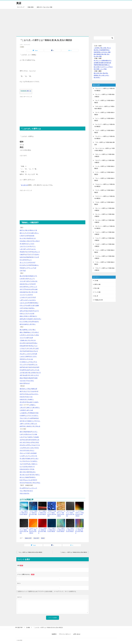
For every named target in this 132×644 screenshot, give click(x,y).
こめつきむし (36, 407)
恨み (104, 73)
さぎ (34, 297)
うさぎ (26, 236)
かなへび (30, 442)
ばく (33, 257)
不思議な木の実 (99, 300)
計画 (99, 63)
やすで (35, 480)
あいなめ (22, 330)
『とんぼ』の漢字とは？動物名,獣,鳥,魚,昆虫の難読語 (79, 531)
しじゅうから (32, 300)
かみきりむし (24, 399)
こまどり (30, 297)
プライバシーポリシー (65, 634)
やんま (38, 426)
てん (29, 254)
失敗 (107, 63)
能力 (100, 54)
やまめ (35, 378)
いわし (32, 335)
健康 (104, 50)
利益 (105, 69)
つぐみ (32, 305)
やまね (22, 268)
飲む (103, 54)
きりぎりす (24, 185)
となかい (37, 254)
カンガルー (36, 241)
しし (34, 246)
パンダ (37, 257)
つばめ (37, 305)
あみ (26, 432)
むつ (30, 375)
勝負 (100, 65)
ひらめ (22, 370)
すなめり (22, 252)
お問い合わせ (77, 634)
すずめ (30, 303)
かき (29, 440)
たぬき (22, 254)
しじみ (22, 456)
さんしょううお (25, 453)
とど (32, 254)
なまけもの (23, 257)
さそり (22, 450)
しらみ (31, 410)
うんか (33, 391)
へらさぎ (32, 313)
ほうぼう (26, 373)
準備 (95, 65)
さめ (27, 351)
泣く (108, 75)
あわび (30, 432)
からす (31, 289)
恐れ (107, 73)
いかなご (36, 332)
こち (27, 348)
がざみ (33, 440)
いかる (22, 279)
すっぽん (22, 458)
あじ (34, 330)
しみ (27, 410)
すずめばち (32, 413)
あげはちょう (24, 389)
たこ (21, 461)
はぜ (21, 367)
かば (28, 238)
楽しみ (105, 75)
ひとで (29, 469)
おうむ (35, 281)
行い (110, 60)
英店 (19, 3)
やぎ (30, 265)
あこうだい (29, 330)
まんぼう (26, 375)
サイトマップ (21, 7)
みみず (28, 477)
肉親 (109, 52)
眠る (95, 54)
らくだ (26, 268)
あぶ (30, 389)
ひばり (31, 311)
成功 (103, 65)
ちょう (26, 415)
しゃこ (26, 456)
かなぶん (28, 394)
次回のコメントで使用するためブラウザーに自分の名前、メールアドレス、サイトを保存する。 (48, 591)
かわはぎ (22, 346)
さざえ (37, 448)
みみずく (31, 319)
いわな (37, 335)
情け (95, 77)
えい (30, 340)
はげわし (32, 308)
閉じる (29, 91)
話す (108, 54)
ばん (27, 311)
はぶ (27, 466)
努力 (95, 69)
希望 (95, 75)
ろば (24, 270)
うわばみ (36, 437)
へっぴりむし (27, 424)
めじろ (28, 321)
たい (26, 359)
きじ (30, 292)
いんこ (31, 279)
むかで (22, 480)
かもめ (35, 289)
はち (21, 421)
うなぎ (31, 338)
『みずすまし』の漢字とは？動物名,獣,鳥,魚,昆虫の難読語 (61, 514)
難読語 (43, 538)
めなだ (22, 378)
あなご (22, 332)
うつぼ (26, 338)
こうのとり (23, 297)
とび (21, 308)
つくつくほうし (34, 415)
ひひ (26, 260)
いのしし (36, 233)
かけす (34, 284)
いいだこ (35, 432)
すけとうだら (32, 356)
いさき (22, 335)
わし (34, 324)
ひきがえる (23, 469)
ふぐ (35, 370)
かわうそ (30, 241)
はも (35, 367)
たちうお (30, 359)
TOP (20, 627)
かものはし (23, 241)
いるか (22, 236)
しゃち (28, 249)
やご (34, 426)
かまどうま (29, 397)
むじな (22, 265)
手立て (111, 67)
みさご (35, 316)
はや (38, 367)
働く (106, 54)
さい (31, 246)
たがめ (22, 415)
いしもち (27, 335)
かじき (22, 343)
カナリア (22, 289)
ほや (28, 472)
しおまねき (33, 453)
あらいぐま (34, 230)
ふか (32, 370)
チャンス (107, 67)
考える (109, 48)
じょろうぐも (33, 456)
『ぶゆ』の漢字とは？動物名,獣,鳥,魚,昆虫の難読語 (24, 513)
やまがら (36, 321)
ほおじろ (22, 316)
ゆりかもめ (23, 324)
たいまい (36, 458)
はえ (38, 418)
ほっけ (31, 373)
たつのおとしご (25, 362)
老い (99, 48)
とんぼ (30, 418)
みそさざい (38, 319)
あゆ (26, 332)
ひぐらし (38, 421)
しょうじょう (33, 488)
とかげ (25, 464)
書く (106, 48)
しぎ (21, 300)
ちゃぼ (28, 305)
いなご (25, 391)
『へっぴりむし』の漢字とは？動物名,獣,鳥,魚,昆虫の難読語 (79, 514)
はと (27, 308)
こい (36, 346)
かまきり (22, 397)
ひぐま (22, 260)
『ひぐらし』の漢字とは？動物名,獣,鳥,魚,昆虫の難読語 (24, 531)
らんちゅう (23, 381)
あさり (22, 432)
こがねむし (32, 405)
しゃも (25, 300)
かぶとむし (35, 394)
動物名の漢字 (28, 538)
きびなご (32, 346)
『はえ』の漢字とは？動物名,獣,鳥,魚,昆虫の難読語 (61, 530)
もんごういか (28, 480)
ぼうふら (34, 424)
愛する (96, 73)
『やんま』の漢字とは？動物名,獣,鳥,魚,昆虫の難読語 (33, 514)
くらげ (22, 448)
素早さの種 (97, 284)
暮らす (98, 50)
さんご (32, 450)
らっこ (31, 268)
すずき (22, 359)
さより (36, 351)
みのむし (30, 426)
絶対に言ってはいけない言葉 (45, 7)
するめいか (29, 458)
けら (21, 405)
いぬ (32, 233)
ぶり (21, 373)
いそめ (35, 434)
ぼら (35, 373)
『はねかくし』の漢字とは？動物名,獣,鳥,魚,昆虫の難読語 (33, 531)
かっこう (34, 287)
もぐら (26, 265)
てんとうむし (24, 418)
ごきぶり (22, 407)
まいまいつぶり (25, 475)
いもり (22, 437)
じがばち (22, 410)
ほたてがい (23, 472)
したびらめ (34, 354)
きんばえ (30, 402)
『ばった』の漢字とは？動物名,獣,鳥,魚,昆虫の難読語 (42, 531)
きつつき (35, 292)
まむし (38, 475)
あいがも (22, 276)
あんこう (30, 332)
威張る (107, 60)
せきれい (36, 303)
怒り (99, 73)
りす (21, 270)
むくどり (22, 321)
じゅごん (33, 249)
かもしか (33, 238)
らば (35, 268)
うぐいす (22, 281)
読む (98, 56)
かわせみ (22, 292)
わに (39, 483)
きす (27, 346)
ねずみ (29, 257)
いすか (26, 279)
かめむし (31, 399)
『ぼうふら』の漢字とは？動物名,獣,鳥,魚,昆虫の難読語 (70, 514)
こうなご (22, 348)
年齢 (98, 54)
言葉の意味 (31, 7)
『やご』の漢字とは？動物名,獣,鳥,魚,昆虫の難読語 (42, 513)
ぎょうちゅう (32, 445)
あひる (28, 276)
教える (102, 48)
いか (21, 434)
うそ (32, 281)
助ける (96, 67)
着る (95, 50)
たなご (32, 362)
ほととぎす (29, 316)
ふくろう (26, 313)
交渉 (105, 63)
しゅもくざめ (24, 356)
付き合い (105, 52)
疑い (102, 73)
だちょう (22, 305)
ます (21, 375)
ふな (38, 370)
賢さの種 (97, 288)
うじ (29, 391)
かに (34, 442)
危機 (96, 63)
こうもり (32, 244)
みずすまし (23, 426)
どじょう (22, 364)
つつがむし (34, 461)
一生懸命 (103, 60)
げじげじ (27, 448)
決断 (102, 63)
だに (24, 461)
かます (31, 343)
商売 (98, 65)
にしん (35, 364)
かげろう (22, 394)
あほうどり (34, 276)
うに (26, 437)
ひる (33, 469)
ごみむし (28, 407)
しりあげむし (24, 413)
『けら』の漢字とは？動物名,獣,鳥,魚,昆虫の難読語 (30, 552)
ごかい (32, 448)
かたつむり (23, 442)
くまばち (36, 402)
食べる (101, 52)
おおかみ (32, 236)
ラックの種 (97, 292)
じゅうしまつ (24, 303)
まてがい (33, 475)
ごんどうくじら (25, 246)
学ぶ (95, 56)
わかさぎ (22, 383)
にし (21, 466)
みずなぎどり (24, 319)
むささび (33, 262)
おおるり (22, 284)
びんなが (27, 370)
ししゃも (27, 354)
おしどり (28, 284)
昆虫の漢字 (36, 538)
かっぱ (22, 488)
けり (32, 295)
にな (24, 466)
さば (24, 351)
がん (27, 292)
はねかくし (31, 421)
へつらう (102, 69)
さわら (31, 351)
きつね (22, 244)
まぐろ (39, 373)
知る (108, 50)
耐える (108, 65)
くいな (28, 295)
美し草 (96, 296)
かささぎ (22, 287)
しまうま (22, 249)
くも (39, 445)
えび (21, 440)
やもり (35, 483)
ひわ (21, 313)
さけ (21, 351)
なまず (31, 364)
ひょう (30, 260)
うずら (28, 281)
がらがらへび (24, 445)
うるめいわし (24, 340)
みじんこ (22, 477)
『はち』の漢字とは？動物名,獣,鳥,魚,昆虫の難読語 (52, 530)
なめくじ (35, 464)
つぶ (21, 464)
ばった (25, 421)
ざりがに (27, 450)
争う (95, 60)
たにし (28, 461)
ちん (26, 254)
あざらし (22, 230)
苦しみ (101, 75)
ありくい (22, 233)
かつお (26, 343)
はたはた (26, 367)
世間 (98, 52)
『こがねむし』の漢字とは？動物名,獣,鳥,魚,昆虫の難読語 (73, 552)
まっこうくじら (25, 262)
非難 (98, 69)
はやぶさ (22, 311)
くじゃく (22, 295)
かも (27, 289)
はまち (31, 367)
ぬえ (26, 491)
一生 (95, 48)
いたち (28, 233)
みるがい (33, 477)
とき (24, 308)
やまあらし (35, 265)
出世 (110, 63)
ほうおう (30, 491)
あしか (28, 230)
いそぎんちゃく (28, 434)
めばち (26, 378)
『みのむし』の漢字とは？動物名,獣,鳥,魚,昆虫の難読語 (52, 514)
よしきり (30, 324)
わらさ (28, 383)
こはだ (37, 348)
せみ (37, 413)
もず (32, 321)
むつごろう (35, 375)
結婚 (102, 50)
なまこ (30, 464)
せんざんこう (36, 252)
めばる (31, 378)
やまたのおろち (25, 493)
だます (102, 67)
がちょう (28, 287)
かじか (34, 340)
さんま (22, 354)
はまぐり (32, 466)
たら (36, 362)
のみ (34, 418)
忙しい (98, 60)
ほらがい (33, 472)
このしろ (32, 348)
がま (38, 442)
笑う (99, 77)
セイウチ (28, 252)
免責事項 (54, 634)
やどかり (22, 483)
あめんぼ (34, 389)
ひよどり (36, 311)
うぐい (22, 338)
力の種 (22, 47)
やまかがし (29, 483)
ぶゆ (21, 424)
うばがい (30, 437)
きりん (26, 244)
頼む (99, 67)
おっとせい (23, 238)
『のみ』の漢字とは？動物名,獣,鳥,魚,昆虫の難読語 (70, 530)
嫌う (98, 75)
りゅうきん (30, 381)
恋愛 (100, 56)
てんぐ (22, 491)
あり (21, 391)
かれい (35, 343)
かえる (25, 440)
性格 (95, 52)
